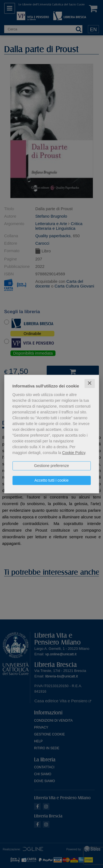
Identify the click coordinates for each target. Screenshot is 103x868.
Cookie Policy (74, 453)
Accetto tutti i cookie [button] (51, 480)
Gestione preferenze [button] (51, 466)
